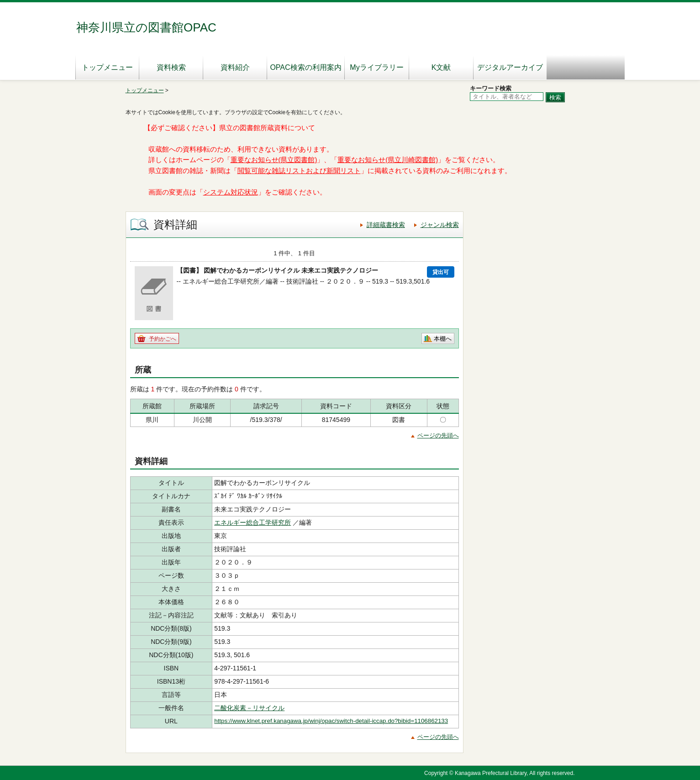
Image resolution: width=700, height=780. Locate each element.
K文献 (441, 67)
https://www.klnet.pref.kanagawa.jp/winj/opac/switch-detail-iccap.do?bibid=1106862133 (331, 721)
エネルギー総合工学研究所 (253, 522)
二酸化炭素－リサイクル (249, 708)
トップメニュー (107, 67)
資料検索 (171, 67)
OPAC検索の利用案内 (305, 67)
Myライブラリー (376, 67)
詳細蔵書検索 (386, 225)
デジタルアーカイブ (510, 67)
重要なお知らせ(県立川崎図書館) (388, 160)
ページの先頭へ (438, 435)
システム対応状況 (231, 192)
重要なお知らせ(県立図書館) (274, 160)
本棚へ (443, 339)
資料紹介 (235, 67)
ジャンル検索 (440, 225)
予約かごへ (163, 339)
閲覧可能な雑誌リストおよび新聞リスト (299, 171)
